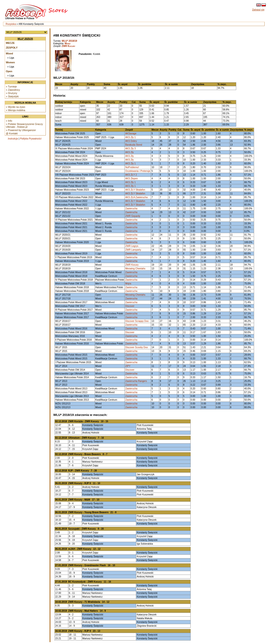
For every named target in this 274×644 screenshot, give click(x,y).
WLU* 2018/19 (69, 41)
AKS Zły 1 (130, 137)
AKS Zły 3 (130, 149)
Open (9, 71)
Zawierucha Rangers (136, 381)
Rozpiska (11, 24)
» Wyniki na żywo (15, 107)
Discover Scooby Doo (136, 347)
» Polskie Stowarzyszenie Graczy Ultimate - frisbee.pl (24, 125)
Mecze (10, 43)
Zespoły (12, 48)
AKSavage (131, 134)
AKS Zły (129, 152)
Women (10, 62)
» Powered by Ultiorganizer (21, 130)
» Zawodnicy (13, 90)
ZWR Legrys (132, 246)
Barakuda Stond (134, 145)
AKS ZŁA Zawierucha (136, 197)
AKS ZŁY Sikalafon (135, 190)
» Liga (11, 58)
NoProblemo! (132, 167)
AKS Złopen (131, 179)
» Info (9, 121)
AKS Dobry (131, 141)
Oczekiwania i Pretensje (138, 171)
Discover (130, 306)
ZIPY (128, 366)
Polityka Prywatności (31, 139)
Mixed (9, 53)
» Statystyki (12, 96)
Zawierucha (131, 209)
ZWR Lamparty (133, 250)
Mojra (128, 284)
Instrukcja (13, 139)
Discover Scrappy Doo (137, 321)
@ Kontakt (12, 133)
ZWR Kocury (69, 46)
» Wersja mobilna (15, 110)
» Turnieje (11, 87)
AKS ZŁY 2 (131, 175)
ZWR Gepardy (133, 216)
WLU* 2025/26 (25, 39)
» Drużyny (12, 93)
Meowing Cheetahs (135, 269)
